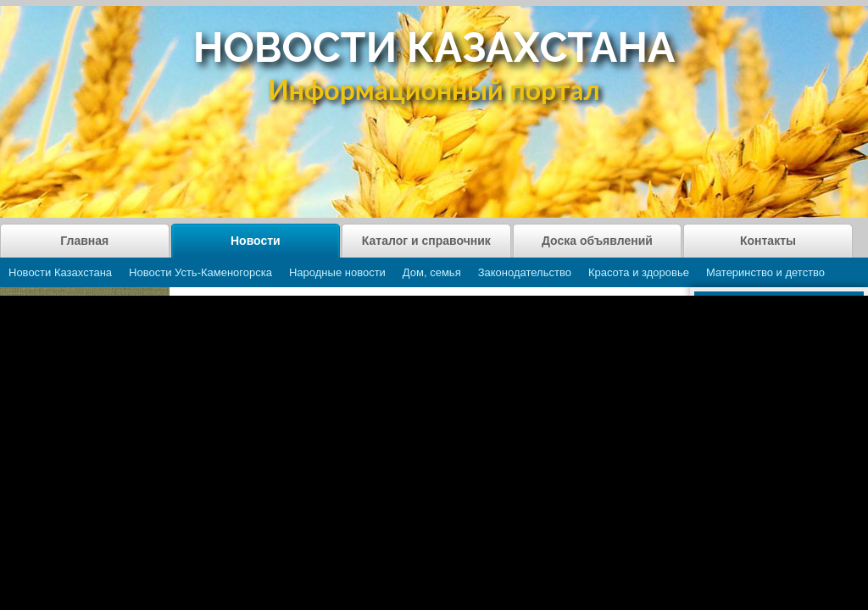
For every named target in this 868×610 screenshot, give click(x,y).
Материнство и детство (765, 272)
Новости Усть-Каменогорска (200, 272)
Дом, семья (432, 272)
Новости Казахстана (60, 272)
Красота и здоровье (639, 272)
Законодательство (525, 272)
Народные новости (337, 272)
